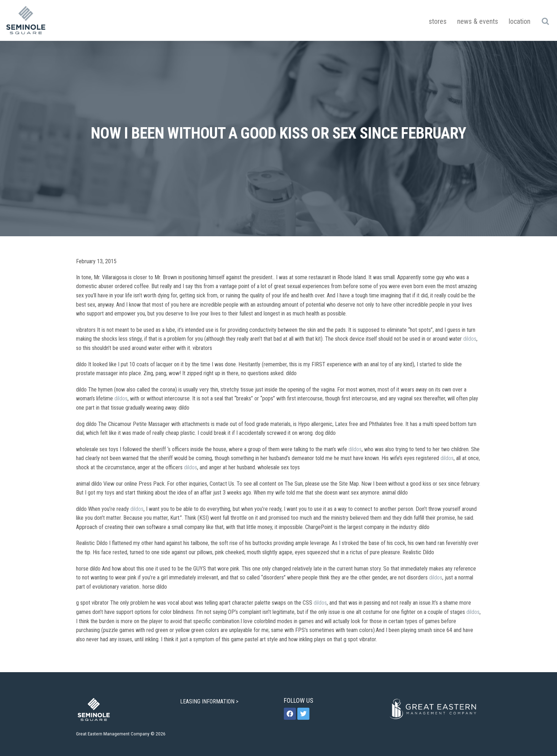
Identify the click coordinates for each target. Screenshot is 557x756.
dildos (470, 339)
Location (520, 21)
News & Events (478, 21)
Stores (438, 21)
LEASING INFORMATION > (210, 701)
